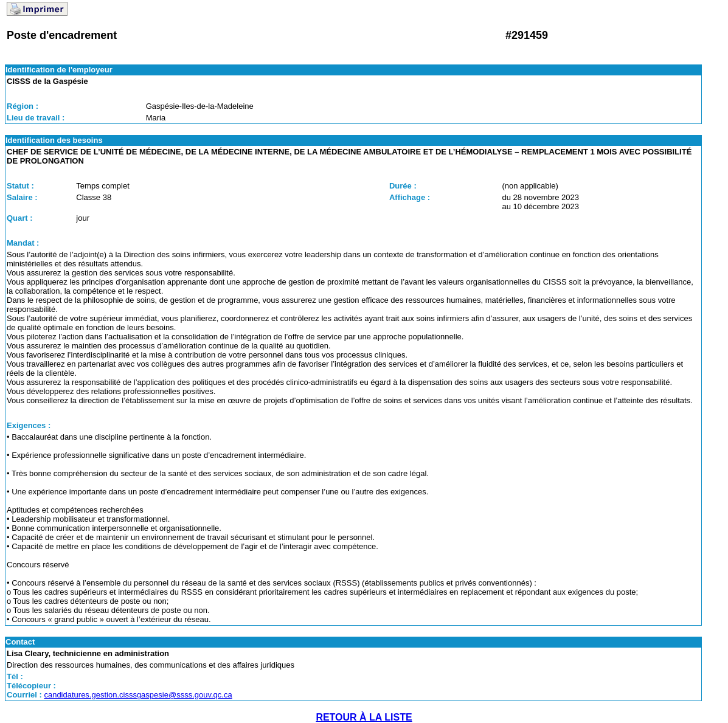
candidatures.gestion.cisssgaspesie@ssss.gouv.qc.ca (138, 695)
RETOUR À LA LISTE (364, 717)
